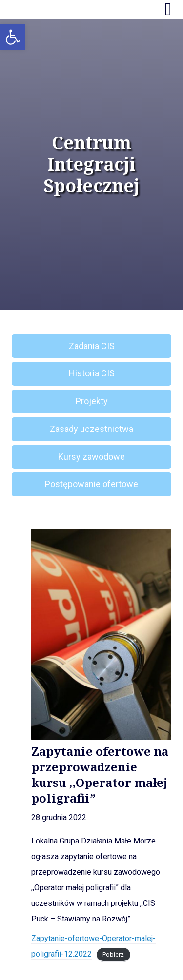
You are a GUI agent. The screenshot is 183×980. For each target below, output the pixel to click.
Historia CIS (92, 373)
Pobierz (113, 954)
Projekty (92, 401)
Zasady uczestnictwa (91, 429)
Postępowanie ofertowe (91, 484)
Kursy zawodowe (91, 457)
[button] (13, 37)
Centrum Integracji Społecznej (91, 164)
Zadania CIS (92, 346)
